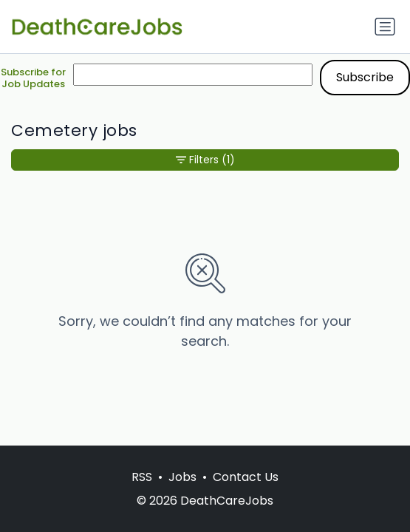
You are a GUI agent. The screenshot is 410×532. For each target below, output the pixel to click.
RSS (142, 477)
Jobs (182, 477)
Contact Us (246, 477)
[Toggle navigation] (385, 27)
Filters (205, 160)
